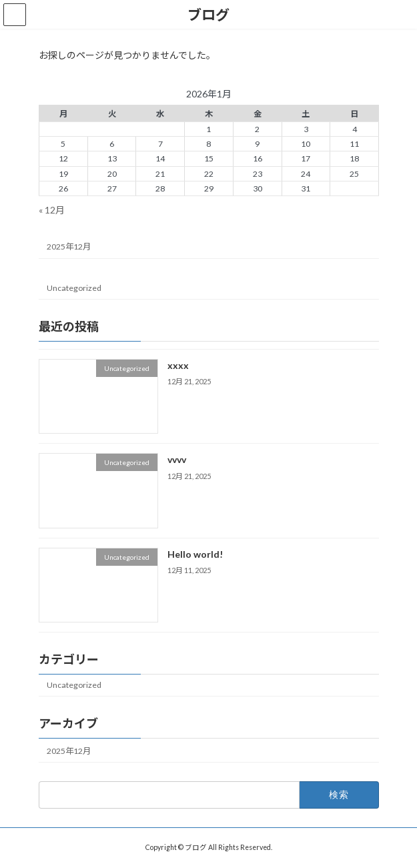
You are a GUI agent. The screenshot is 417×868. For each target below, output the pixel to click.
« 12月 (52, 210)
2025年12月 (69, 247)
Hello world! (194, 554)
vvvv (176, 460)
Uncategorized (74, 288)
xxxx (177, 365)
